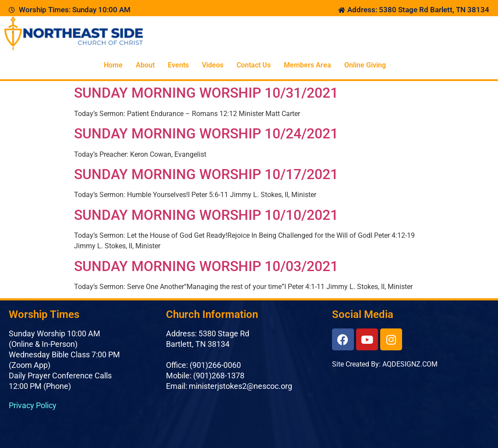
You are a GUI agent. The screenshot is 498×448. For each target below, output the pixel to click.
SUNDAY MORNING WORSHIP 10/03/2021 (206, 266)
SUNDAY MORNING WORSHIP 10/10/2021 (206, 215)
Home (113, 65)
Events (178, 65)
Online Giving (365, 65)
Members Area (307, 65)
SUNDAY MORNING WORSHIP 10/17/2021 (206, 174)
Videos (213, 65)
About (145, 65)
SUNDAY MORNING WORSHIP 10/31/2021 (206, 93)
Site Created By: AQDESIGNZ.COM (385, 364)
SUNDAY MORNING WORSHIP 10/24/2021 (206, 134)
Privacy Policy (33, 405)
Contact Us (254, 65)
